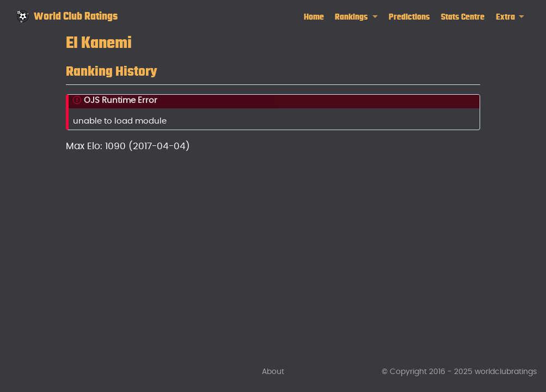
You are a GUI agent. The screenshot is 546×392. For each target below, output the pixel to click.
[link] (356, 17)
